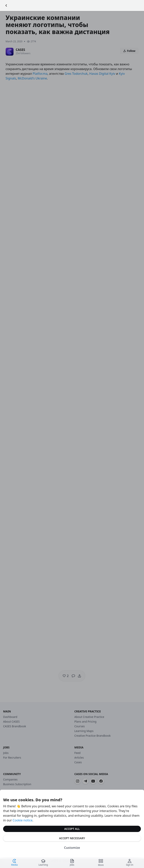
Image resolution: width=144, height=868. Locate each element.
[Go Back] (6, 5)
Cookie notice (23, 820)
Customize (72, 848)
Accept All (72, 829)
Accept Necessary (72, 838)
